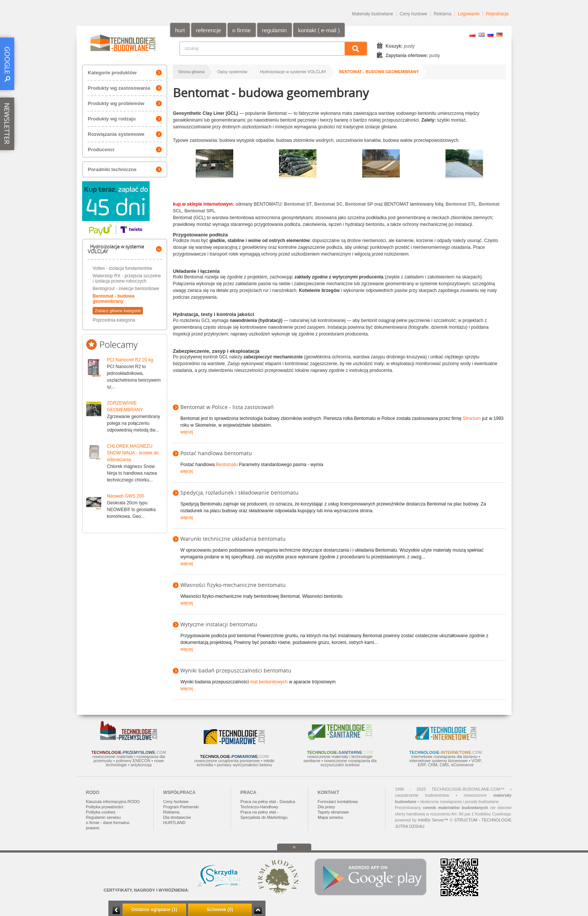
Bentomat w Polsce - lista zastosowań (227, 407)
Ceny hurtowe (414, 14)
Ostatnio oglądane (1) (154, 910)
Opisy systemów (232, 72)
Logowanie (469, 14)
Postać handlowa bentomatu (216, 453)
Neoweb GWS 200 (125, 496)
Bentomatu (227, 465)
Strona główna (191, 72)
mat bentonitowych (269, 682)
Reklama (443, 14)
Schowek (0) (220, 910)
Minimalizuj (116, 910)
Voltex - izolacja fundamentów (122, 268)
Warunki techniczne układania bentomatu (233, 539)
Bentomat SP (359, 204)
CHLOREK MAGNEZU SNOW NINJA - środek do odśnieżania (133, 453)
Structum (472, 418)
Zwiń (258, 910)
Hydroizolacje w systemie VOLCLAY (293, 72)
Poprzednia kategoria (114, 320)
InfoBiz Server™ (433, 820)
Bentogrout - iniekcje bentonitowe (126, 289)
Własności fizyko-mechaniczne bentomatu (233, 585)
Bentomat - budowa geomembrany (113, 299)
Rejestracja (497, 14)
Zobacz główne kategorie (118, 311)
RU (490, 35)
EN (481, 35)
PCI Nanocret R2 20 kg (130, 360)
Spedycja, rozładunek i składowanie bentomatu (239, 493)
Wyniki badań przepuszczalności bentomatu (236, 670)
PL (472, 35)
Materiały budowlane (372, 14)
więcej (187, 432)
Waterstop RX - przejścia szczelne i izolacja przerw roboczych (127, 278)
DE (499, 35)
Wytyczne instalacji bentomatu (219, 624)
